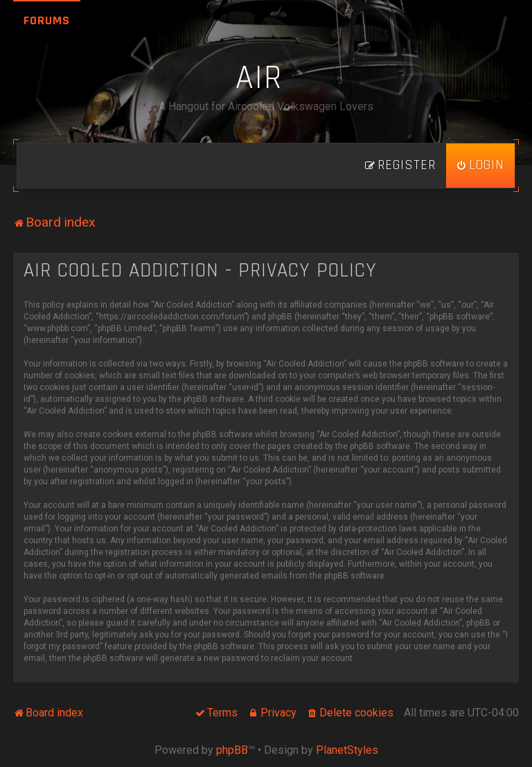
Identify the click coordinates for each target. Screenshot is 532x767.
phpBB (232, 750)
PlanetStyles (347, 750)
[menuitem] (480, 166)
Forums (47, 20)
